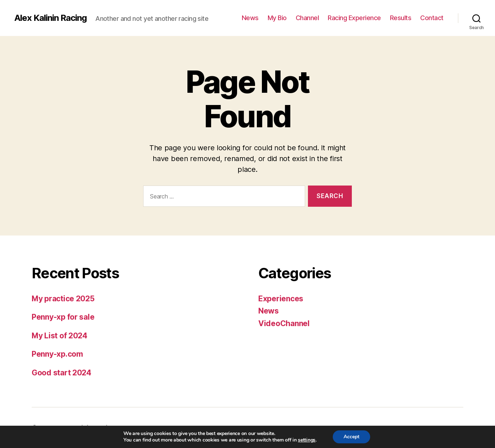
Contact (432, 18)
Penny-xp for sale (63, 317)
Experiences (281, 299)
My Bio (277, 18)
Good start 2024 (62, 373)
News (250, 18)
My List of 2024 (60, 336)
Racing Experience (354, 18)
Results (401, 18)
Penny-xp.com (57, 354)
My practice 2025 (63, 299)
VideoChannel (284, 323)
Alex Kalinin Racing (51, 18)
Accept (351, 437)
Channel (307, 18)
